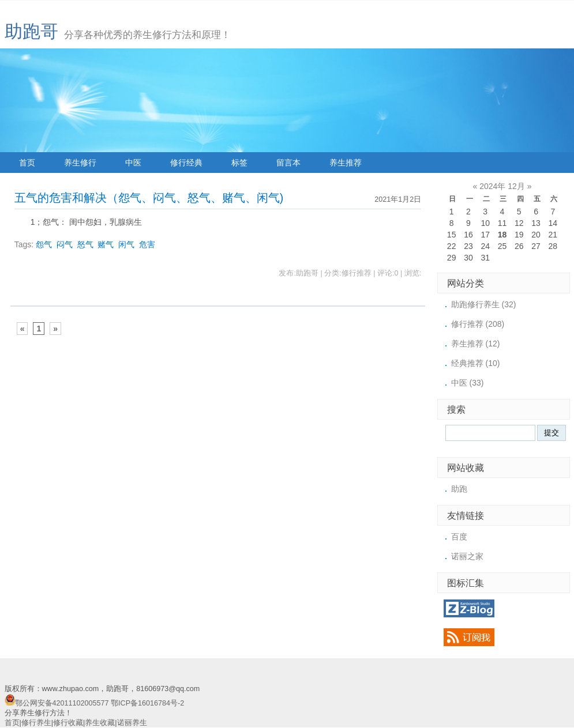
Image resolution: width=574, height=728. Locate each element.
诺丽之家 (467, 556)
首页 (27, 163)
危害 (147, 244)
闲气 (126, 244)
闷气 (65, 244)
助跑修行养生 (484, 304)
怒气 (85, 244)
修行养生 (36, 723)
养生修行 (80, 163)
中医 (133, 163)
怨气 (44, 244)
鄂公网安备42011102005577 (62, 703)
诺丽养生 (132, 723)
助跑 (459, 489)
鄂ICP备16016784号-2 (147, 703)
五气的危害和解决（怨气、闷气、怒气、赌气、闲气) (149, 198)
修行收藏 (68, 723)
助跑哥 (31, 31)
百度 (459, 537)
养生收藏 (100, 723)
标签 (239, 163)
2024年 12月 (502, 186)
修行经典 (186, 163)
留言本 (288, 163)
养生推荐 (346, 163)
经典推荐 (476, 363)
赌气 (106, 244)
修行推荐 (478, 324)
